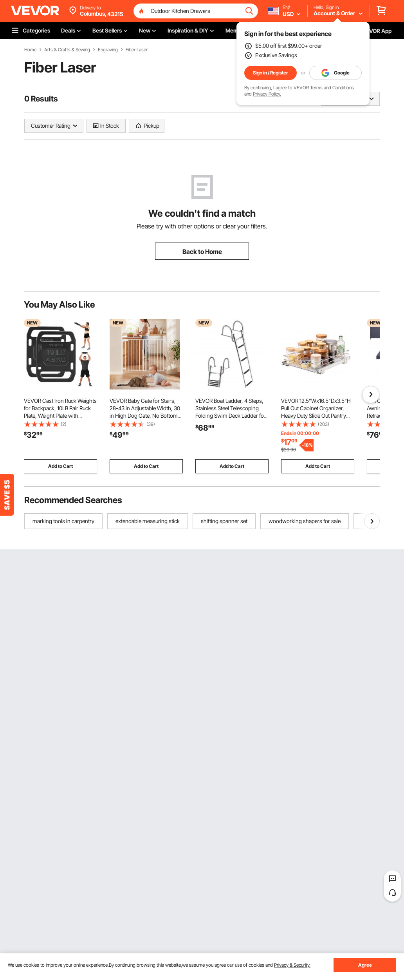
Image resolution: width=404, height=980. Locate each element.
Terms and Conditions (332, 88)
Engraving (108, 50)
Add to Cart (60, 466)
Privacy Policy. (267, 94)
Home (30, 50)
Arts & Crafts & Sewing (67, 50)
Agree (365, 965)
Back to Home (202, 252)
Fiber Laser (137, 50)
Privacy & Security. (292, 965)
